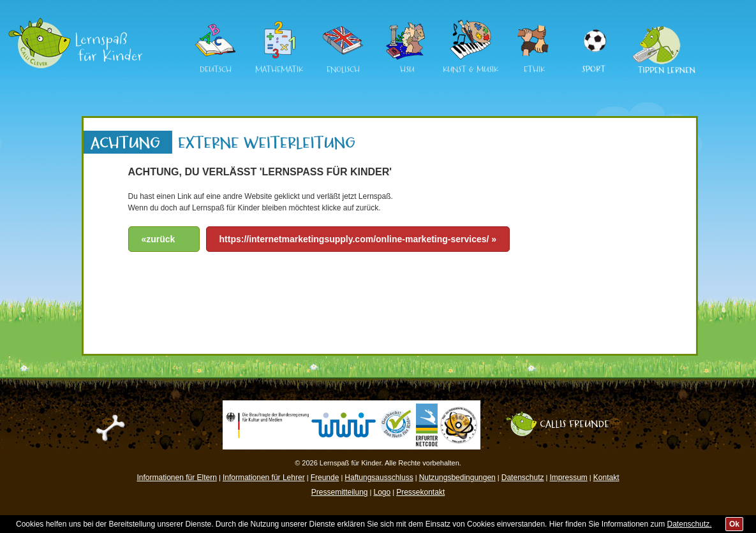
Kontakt (606, 478)
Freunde (325, 478)
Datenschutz (523, 478)
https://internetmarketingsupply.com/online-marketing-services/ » (358, 239)
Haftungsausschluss (379, 478)
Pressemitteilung (340, 492)
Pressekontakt (420, 492)
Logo (382, 492)
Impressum (568, 478)
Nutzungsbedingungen (457, 478)
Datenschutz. (690, 524)
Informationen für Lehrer (264, 478)
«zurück (159, 239)
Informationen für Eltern (177, 478)
